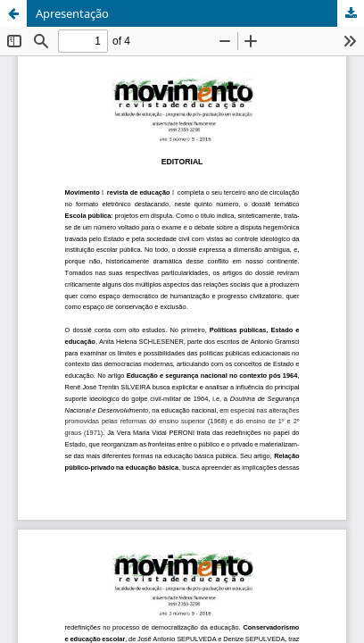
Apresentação (72, 13)
